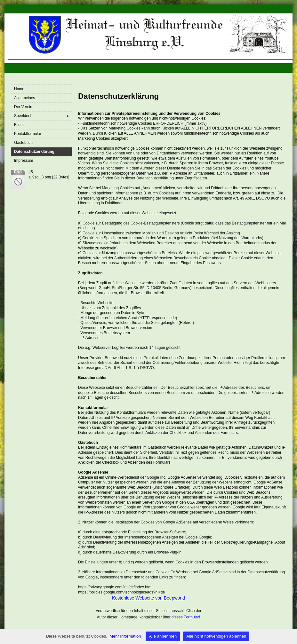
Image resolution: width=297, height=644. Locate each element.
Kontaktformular (28, 134)
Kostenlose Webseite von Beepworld (148, 598)
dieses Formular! (186, 617)
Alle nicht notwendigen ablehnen (216, 636)
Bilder (19, 125)
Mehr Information (125, 636)
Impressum (24, 161)
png (18, 172)
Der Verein (23, 107)
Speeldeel (43, 116)
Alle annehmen (163, 636)
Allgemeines (24, 98)
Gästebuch (23, 143)
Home (19, 89)
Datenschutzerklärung (34, 152)
